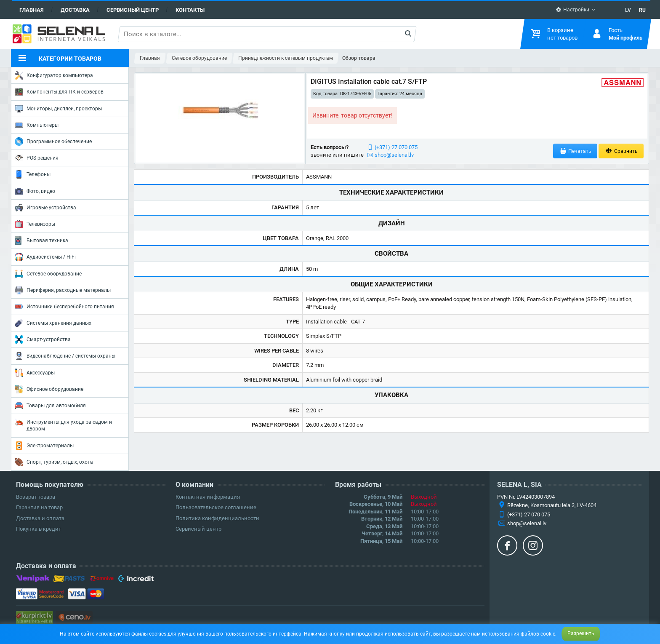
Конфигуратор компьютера (54, 75)
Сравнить (621, 151)
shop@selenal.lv (394, 155)
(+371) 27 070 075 (396, 147)
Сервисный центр (133, 10)
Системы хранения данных (53, 323)
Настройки (572, 10)
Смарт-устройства (43, 339)
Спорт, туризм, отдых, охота (54, 462)
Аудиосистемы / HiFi (45, 257)
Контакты (190, 10)
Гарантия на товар (39, 507)
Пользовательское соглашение (216, 507)
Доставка (75, 10)
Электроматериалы (44, 446)
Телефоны (33, 174)
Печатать (575, 151)
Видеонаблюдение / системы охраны (65, 356)
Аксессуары (35, 373)
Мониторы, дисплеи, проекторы (58, 109)
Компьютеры (37, 125)
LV (628, 10)
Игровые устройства (45, 208)
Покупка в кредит (39, 529)
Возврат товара (36, 497)
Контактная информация (208, 497)
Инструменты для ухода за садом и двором (63, 425)
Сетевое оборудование (48, 274)
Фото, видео (35, 191)
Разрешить (581, 633)
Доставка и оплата (40, 518)
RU (642, 10)
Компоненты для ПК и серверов (59, 92)
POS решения (37, 158)
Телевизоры (35, 224)
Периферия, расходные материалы (63, 290)
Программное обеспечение (53, 142)
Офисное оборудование (49, 389)
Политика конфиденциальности (217, 518)
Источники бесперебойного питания (64, 307)
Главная (32, 10)
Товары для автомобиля (50, 406)
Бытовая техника (41, 240)
